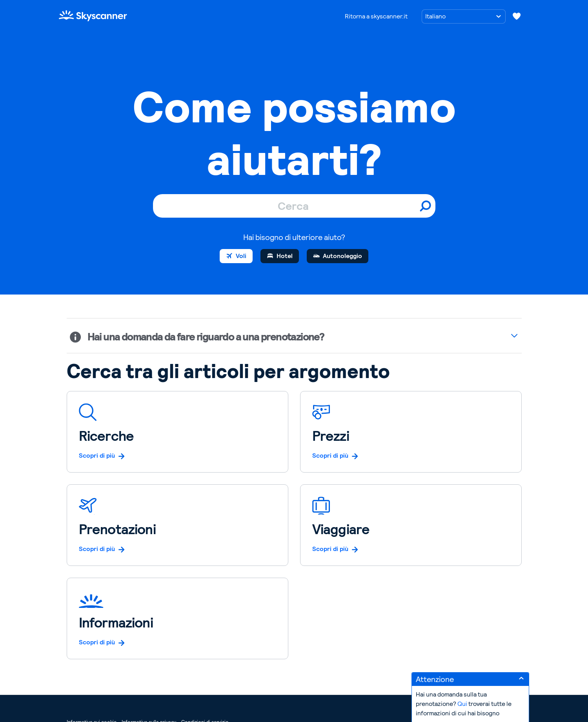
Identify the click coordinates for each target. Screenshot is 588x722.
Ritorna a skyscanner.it (376, 16)
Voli (241, 256)
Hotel (285, 256)
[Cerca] (294, 206)
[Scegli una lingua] (464, 16)
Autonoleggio (342, 256)
